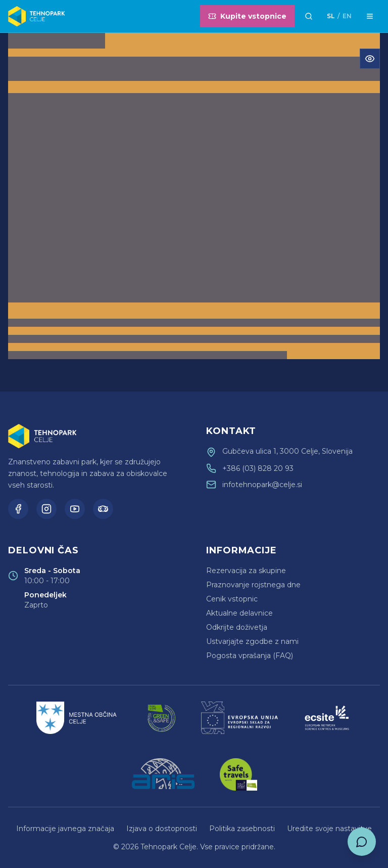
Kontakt (231, 431)
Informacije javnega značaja (65, 829)
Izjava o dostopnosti (162, 829)
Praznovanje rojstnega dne (253, 585)
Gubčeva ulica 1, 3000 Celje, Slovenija (287, 451)
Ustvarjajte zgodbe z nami (252, 641)
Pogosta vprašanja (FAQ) (250, 656)
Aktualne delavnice (239, 613)
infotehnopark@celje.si (262, 485)
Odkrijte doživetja (237, 627)
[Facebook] (18, 509)
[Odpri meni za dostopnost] (370, 59)
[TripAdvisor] (103, 509)
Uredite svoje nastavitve (329, 829)
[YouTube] (75, 509)
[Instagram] (46, 509)
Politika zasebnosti (242, 829)
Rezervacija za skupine (246, 571)
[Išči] (309, 16)
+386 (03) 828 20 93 (258, 468)
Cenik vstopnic (232, 599)
